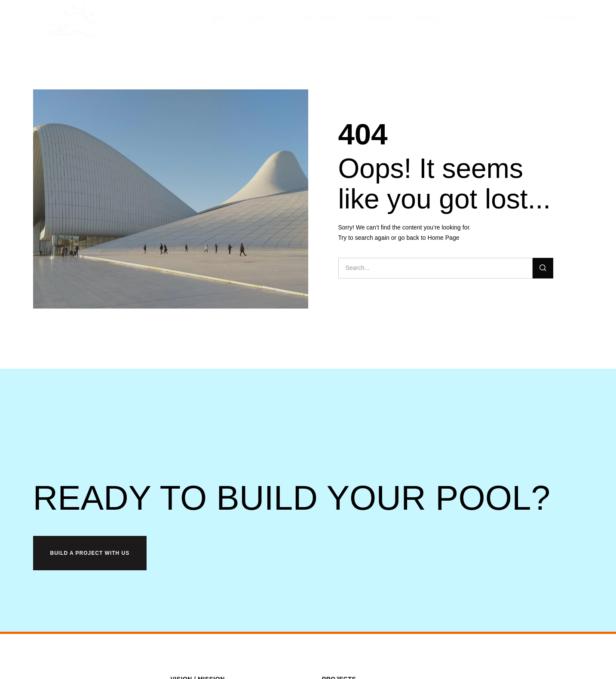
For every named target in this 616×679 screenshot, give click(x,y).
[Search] (543, 268)
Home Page (444, 238)
